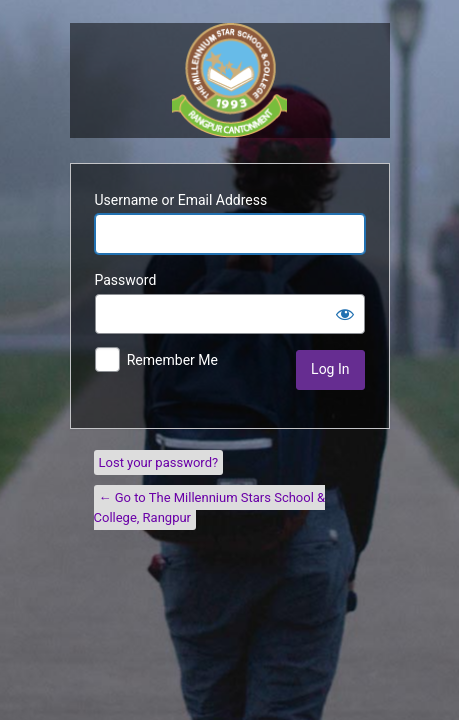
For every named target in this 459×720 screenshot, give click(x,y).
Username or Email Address (181, 200)
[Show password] (345, 314)
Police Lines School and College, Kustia (229, 80)
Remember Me (172, 360)
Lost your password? (159, 462)
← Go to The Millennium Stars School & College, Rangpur (210, 507)
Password (126, 280)
